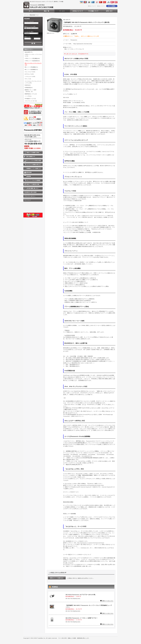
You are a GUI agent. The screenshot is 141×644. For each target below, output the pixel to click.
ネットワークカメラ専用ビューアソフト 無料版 (77, 231)
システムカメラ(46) (30, 76)
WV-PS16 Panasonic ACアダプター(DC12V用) (81, 595)
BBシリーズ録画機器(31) (31, 69)
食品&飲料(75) (29, 52)
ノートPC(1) (28, 96)
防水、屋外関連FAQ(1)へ (73, 365)
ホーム (26, 15)
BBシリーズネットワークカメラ (74, 49)
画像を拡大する (51, 33)
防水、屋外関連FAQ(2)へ (73, 366)
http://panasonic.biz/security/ (83, 44)
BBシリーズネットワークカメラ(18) (33, 64)
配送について (92, 6)
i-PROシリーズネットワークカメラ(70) (33, 55)
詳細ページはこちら (108, 601)
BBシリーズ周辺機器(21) (31, 67)
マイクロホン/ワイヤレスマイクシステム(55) (33, 82)
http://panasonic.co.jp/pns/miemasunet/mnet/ (91, 543)
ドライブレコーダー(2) (31, 101)
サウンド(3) (28, 79)
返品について (101, 6)
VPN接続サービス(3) (30, 99)
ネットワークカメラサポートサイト (97, 155)
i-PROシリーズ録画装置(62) (32, 61)
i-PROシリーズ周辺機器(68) (32, 58)
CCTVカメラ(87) (29, 74)
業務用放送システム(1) (31, 94)
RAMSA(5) (28, 85)
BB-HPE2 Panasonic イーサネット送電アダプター (82, 618)
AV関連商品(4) (29, 88)
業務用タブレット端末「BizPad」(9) (31, 91)
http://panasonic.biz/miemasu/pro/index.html (90, 485)
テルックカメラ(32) (30, 72)
